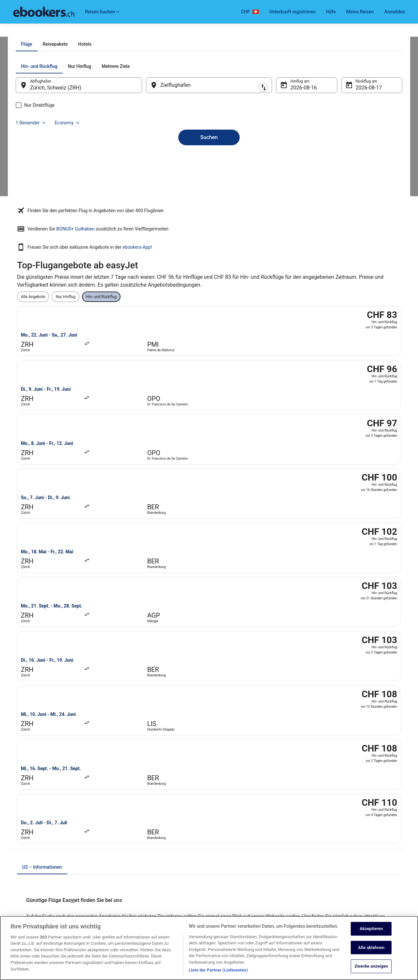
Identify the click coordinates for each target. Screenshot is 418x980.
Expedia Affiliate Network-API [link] (39, 857)
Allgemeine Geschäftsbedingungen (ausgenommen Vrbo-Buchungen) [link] (260, 839)
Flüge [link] (45, 32)
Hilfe (331, 12)
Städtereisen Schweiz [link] (133, 857)
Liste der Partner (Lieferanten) (218, 975)
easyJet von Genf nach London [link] (242, 630)
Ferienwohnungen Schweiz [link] (137, 826)
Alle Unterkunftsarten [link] (133, 867)
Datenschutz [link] (226, 815)
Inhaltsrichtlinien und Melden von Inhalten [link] (252, 893)
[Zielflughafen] (209, 159)
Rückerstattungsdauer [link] (336, 846)
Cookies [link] (223, 826)
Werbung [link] (21, 899)
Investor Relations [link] (29, 867)
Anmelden (395, 12)
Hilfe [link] (321, 815)
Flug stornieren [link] (330, 836)
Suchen (209, 200)
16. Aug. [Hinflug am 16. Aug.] (296, 162)
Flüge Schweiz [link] (127, 846)
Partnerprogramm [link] (29, 836)
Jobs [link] (17, 815)
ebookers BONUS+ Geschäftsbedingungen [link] (252, 873)
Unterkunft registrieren (293, 12)
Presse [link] (19, 846)
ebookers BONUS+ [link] (29, 878)
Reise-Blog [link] (124, 888)
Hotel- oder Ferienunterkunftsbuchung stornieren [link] (359, 826)
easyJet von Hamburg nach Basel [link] (54, 642)
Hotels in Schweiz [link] (130, 815)
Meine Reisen (360, 12)
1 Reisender (332, 140)
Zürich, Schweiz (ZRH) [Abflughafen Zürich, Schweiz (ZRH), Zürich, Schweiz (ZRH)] (69, 162)
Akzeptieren (371, 933)
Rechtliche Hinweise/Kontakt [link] (241, 883)
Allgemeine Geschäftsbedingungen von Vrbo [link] (254, 852)
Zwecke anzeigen (371, 971)
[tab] (179, 118)
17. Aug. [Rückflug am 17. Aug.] (356, 162)
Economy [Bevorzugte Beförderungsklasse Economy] (368, 140)
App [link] (16, 888)
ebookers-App (303, 271)
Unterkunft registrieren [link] (33, 826)
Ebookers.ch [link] (24, 32)
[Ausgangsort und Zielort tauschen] (150, 159)
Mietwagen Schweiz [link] (132, 836)
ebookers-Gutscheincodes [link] (137, 878)
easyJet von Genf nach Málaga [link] (51, 630)
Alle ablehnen (371, 952)
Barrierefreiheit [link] (228, 862)
